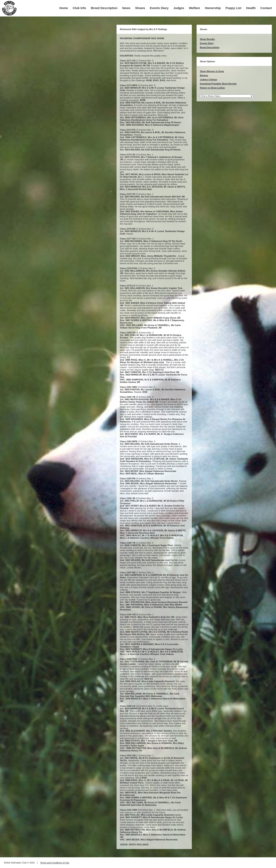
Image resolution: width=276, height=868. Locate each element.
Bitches (204, 75)
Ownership (213, 8)
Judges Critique (208, 80)
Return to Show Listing (212, 88)
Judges (179, 8)
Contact (266, 8)
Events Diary (159, 8)
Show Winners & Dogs (212, 71)
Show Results (207, 39)
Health (251, 8)
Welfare (195, 8)
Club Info (79, 8)
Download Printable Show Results (218, 84)
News (126, 8)
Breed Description (104, 8)
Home (64, 8)
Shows (140, 8)
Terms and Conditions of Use (55, 863)
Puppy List (234, 8)
